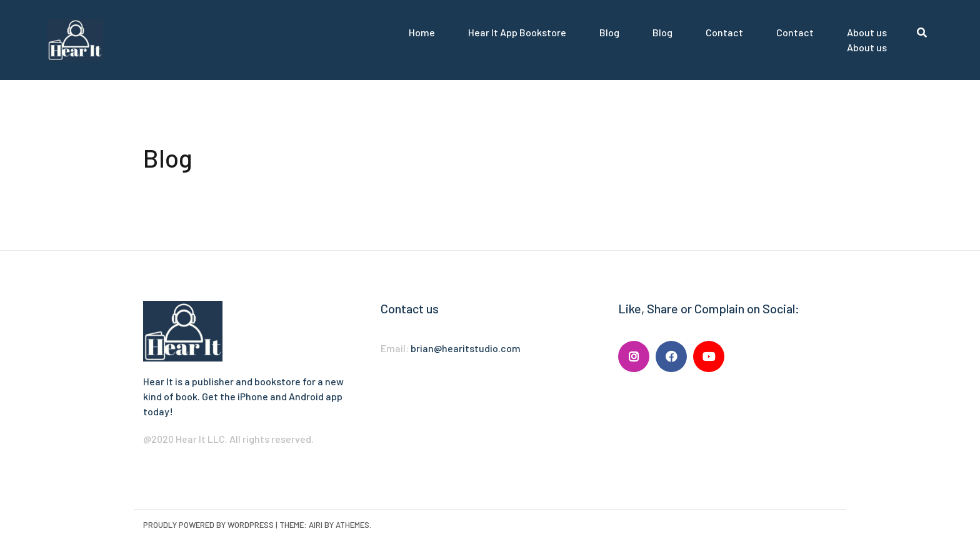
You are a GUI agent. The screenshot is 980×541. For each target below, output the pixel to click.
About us (867, 32)
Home (422, 32)
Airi (316, 525)
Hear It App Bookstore (517, 32)
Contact (724, 32)
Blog (609, 32)
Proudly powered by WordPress (208, 525)
